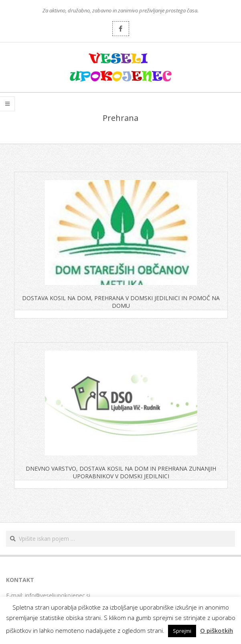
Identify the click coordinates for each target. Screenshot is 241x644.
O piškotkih (217, 630)
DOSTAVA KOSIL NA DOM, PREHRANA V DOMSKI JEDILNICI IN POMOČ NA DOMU (121, 302)
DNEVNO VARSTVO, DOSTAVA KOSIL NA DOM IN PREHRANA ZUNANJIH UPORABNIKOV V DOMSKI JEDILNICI (121, 472)
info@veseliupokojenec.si (58, 595)
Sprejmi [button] (182, 631)
